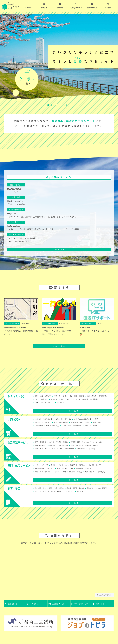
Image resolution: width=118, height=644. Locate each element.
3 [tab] (57, 105)
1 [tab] (48, 105)
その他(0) (38, 407)
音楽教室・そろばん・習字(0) (46, 496)
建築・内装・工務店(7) (89, 471)
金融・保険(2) (73, 451)
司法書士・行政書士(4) (61, 467)
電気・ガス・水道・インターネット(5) (49, 451)
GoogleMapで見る (104, 599)
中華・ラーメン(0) (62, 396)
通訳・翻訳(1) (96, 474)
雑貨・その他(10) (97, 428)
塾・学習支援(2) (41, 492)
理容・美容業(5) (41, 444)
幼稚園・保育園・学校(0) (79, 492)
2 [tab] (52, 105)
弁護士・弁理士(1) (42, 467)
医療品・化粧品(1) (54, 428)
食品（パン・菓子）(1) (66, 421)
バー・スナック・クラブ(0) (92, 403)
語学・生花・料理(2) (58, 492)
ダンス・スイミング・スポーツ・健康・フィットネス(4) (83, 496)
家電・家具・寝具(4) (63, 425)
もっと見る (59, 250)
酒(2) (103, 421)
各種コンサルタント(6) (68, 471)
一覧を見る (73, 413)
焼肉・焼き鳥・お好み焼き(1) (46, 400)
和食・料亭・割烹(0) (81, 396)
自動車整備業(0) (41, 448)
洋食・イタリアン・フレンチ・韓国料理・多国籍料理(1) (56, 403)
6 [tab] (70, 105)
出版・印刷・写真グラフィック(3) (48, 474)
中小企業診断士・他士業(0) (45, 471)
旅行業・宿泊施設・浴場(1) (61, 444)
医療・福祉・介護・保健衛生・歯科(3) (89, 448)
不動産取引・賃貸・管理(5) (61, 448)
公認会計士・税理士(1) (82, 467)
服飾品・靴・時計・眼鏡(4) (85, 425)
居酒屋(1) (82, 400)
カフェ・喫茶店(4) (68, 400)
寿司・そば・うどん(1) (43, 396)
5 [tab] (66, 105)
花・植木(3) (39, 428)
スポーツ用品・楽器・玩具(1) (75, 428)
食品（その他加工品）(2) (88, 421)
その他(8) (97, 451)
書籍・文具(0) (104, 425)
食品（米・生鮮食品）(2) (44, 421)
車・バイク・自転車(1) (43, 425)
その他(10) (38, 478)
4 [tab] (61, 105)
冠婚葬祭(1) (86, 451)
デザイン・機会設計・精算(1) (76, 474)
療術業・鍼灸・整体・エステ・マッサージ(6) (92, 444)
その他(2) (38, 499)
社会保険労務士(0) (101, 467)
